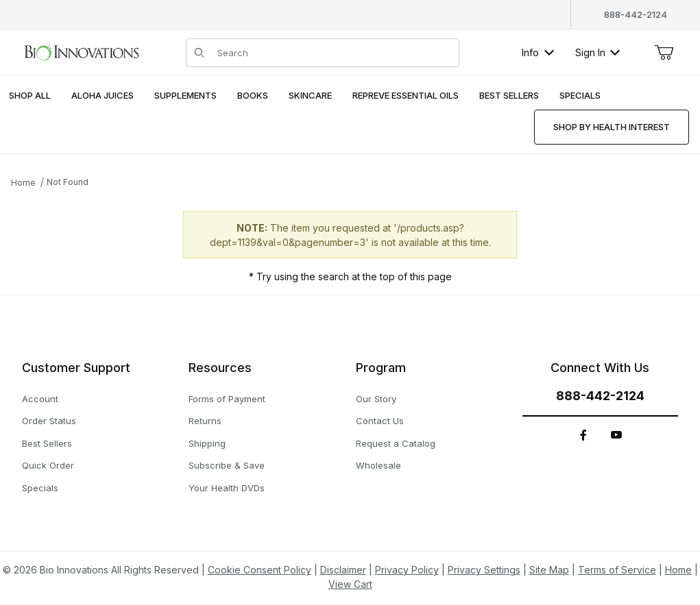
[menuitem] (30, 96)
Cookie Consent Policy (260, 570)
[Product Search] (334, 53)
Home (23, 183)
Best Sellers (47, 443)
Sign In (598, 52)
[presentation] (102, 96)
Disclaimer (343, 570)
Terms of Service (617, 570)
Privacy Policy (407, 570)
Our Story (376, 399)
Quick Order (48, 465)
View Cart (350, 584)
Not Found (68, 182)
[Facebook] (583, 435)
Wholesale (378, 465)
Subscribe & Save (227, 465)
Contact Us (380, 421)
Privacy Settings (484, 570)
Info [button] (538, 52)
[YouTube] (616, 435)
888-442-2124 (636, 14)
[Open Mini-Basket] (664, 53)
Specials (40, 488)
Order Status (49, 421)
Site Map (549, 570)
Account (40, 399)
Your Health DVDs (227, 488)
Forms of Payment (227, 399)
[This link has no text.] (81, 51)
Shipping (207, 443)
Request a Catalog (396, 443)
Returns (205, 421)
